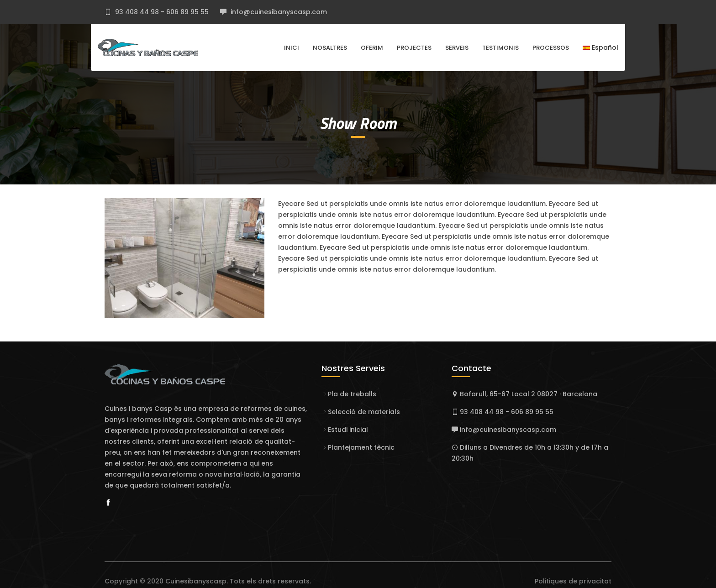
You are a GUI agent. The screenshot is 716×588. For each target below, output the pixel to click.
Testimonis (500, 48)
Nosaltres (330, 48)
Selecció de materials (364, 412)
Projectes (414, 48)
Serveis (457, 48)
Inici (292, 48)
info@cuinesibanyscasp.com (278, 12)
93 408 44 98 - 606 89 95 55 (161, 12)
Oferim (372, 48)
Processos (551, 48)
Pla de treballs (352, 394)
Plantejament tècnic (361, 447)
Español (600, 47)
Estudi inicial (348, 430)
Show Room (358, 123)
